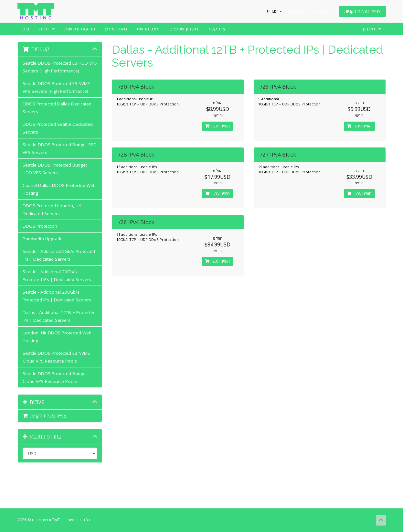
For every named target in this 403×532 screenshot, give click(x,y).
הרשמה (321, 11)
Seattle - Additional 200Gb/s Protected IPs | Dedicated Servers (57, 296)
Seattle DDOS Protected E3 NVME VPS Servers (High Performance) (56, 87)
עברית (274, 11)
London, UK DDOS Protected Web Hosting (57, 337)
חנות (47, 29)
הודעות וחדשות (80, 29)
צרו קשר (217, 29)
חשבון (372, 29)
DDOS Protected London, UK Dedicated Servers (52, 210)
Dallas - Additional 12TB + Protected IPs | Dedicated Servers (59, 316)
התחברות (298, 11)
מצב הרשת (148, 29)
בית (26, 29)
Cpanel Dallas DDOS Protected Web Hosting (59, 189)
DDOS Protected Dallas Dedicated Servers (57, 108)
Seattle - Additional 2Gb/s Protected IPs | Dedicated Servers (59, 255)
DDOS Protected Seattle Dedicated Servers (58, 128)
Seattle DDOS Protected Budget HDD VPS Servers (55, 169)
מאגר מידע (116, 29)
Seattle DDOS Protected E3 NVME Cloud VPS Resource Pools (56, 357)
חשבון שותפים (184, 29)
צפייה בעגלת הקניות (362, 11)
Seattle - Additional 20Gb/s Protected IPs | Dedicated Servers (57, 276)
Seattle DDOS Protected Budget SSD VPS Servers (60, 148)
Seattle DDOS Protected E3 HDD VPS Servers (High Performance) (60, 67)
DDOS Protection (40, 226)
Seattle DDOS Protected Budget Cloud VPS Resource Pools (55, 377)
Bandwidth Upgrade (43, 239)
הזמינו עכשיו (217, 126)
